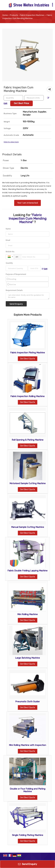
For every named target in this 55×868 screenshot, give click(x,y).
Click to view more (11, 142)
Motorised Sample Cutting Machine (28, 483)
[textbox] (34, 98)
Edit (45, 269)
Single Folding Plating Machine (28, 835)
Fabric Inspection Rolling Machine (27, 396)
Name (8, 229)
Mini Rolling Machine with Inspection (27, 745)
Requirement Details (14, 290)
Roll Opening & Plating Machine (28, 440)
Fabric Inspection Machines (32, 15)
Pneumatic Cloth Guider (27, 702)
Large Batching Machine (27, 658)
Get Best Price (21, 103)
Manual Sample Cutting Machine (28, 527)
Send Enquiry (27, 864)
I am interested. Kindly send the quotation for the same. (27, 296)
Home (5, 15)
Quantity (9, 263)
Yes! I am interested (27, 203)
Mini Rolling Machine (27, 614)
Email (8, 240)
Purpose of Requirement (16, 274)
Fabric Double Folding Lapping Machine (27, 571)
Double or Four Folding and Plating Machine (28, 790)
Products (14, 15)
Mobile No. (10, 252)
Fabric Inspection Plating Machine (28, 353)
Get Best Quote (28, 359)
